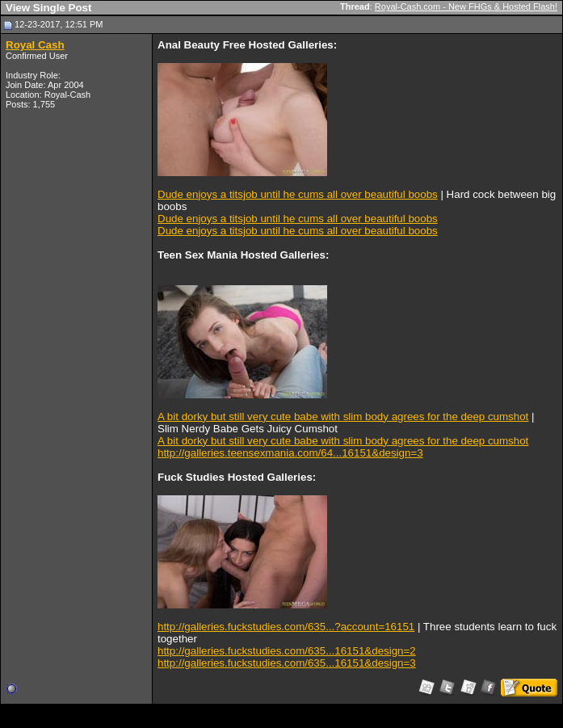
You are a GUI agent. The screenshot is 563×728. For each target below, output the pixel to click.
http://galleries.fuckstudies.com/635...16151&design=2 (287, 651)
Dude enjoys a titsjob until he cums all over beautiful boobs (298, 194)
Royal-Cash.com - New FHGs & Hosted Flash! (466, 6)
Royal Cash (35, 45)
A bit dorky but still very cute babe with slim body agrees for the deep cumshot (343, 417)
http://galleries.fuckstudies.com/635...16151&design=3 (287, 663)
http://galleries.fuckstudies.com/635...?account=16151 (286, 627)
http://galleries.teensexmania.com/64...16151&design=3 (290, 453)
